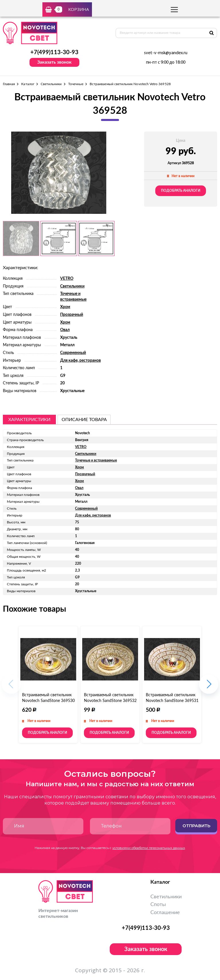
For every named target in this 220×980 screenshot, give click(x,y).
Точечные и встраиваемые (96, 460)
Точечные (76, 84)
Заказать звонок (54, 62)
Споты (158, 905)
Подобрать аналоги (181, 191)
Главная (9, 84)
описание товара (84, 420)
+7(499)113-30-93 (54, 52)
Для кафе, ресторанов (80, 361)
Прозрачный (72, 315)
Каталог (28, 84)
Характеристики (29, 420)
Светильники (51, 84)
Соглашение (165, 913)
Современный (73, 353)
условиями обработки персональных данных (149, 848)
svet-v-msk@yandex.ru (166, 53)
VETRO (67, 279)
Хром (65, 307)
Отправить (196, 826)
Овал (65, 330)
